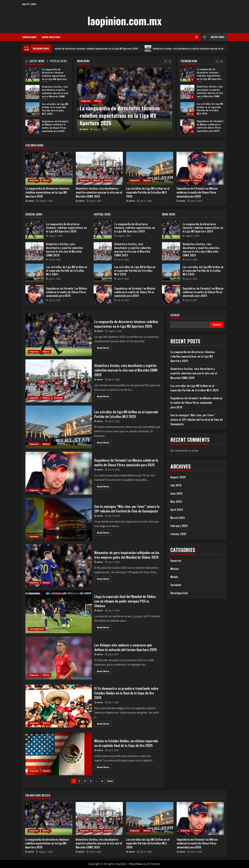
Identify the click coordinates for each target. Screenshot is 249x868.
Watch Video (212, 37)
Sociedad (109, 180)
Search (175, 315)
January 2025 (178, 534)
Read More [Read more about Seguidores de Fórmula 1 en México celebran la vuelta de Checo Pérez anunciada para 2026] (104, 487)
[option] (125, 100)
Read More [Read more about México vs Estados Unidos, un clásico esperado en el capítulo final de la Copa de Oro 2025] (104, 768)
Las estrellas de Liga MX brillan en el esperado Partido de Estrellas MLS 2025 (187, 109)
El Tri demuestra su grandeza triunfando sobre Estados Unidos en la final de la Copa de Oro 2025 (59, 706)
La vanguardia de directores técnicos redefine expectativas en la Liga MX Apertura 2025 (97, 49)
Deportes (86, 101)
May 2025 (176, 502)
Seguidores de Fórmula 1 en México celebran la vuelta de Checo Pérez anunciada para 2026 (187, 126)
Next (110, 781)
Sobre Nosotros (51, 37)
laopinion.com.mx (124, 20)
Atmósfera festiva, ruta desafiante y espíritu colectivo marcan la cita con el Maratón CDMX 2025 (187, 92)
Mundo (46, 583)
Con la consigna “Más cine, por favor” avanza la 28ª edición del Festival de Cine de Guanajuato (59, 519)
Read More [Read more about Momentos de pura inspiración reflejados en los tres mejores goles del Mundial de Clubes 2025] (104, 579)
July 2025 (176, 485)
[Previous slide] (166, 61)
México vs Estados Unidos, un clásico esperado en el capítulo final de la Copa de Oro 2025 (59, 754)
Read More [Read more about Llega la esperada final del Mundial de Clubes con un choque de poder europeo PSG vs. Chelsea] (104, 628)
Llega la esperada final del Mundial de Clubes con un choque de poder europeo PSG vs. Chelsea (59, 612)
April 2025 (177, 510)
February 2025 (179, 526)
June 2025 (177, 493)
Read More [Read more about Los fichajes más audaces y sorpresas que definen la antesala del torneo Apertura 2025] (104, 672)
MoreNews (136, 864)
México (98, 101)
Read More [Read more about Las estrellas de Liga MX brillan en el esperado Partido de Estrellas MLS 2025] (104, 443)
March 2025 (178, 518)
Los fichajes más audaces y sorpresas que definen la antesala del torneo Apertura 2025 (59, 658)
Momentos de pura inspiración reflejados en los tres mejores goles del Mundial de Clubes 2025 (59, 566)
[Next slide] (170, 61)
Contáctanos (29, 37)
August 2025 (178, 477)
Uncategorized (37, 629)
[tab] (36, 62)
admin (85, 129)
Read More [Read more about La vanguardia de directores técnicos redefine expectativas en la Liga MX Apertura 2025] (104, 348)
